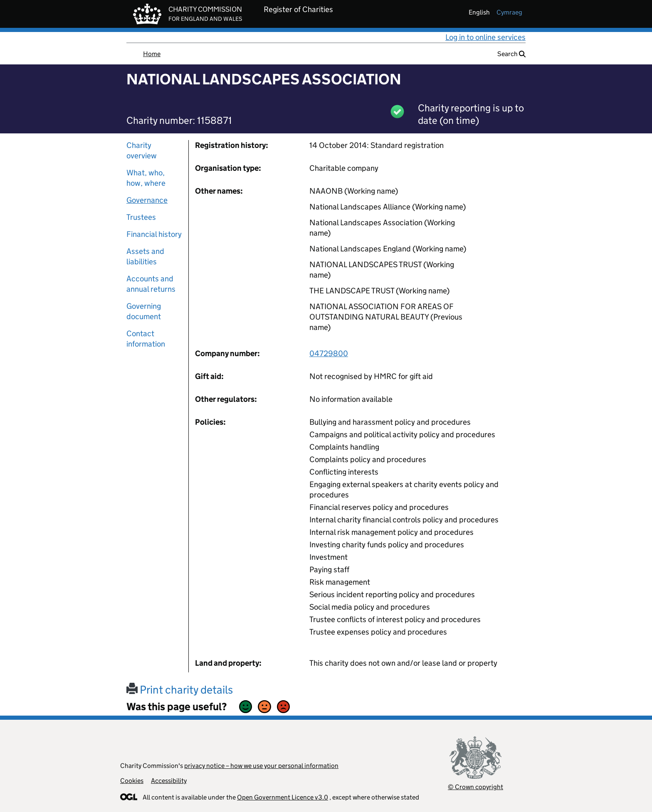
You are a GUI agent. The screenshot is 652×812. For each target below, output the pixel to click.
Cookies (132, 781)
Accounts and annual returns (151, 284)
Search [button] (511, 54)
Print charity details (180, 690)
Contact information (146, 339)
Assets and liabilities (145, 256)
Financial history (154, 234)
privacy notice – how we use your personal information (261, 766)
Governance (147, 200)
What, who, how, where (146, 178)
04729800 (329, 353)
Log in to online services (485, 37)
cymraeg (509, 12)
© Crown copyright (475, 787)
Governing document (144, 311)
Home (152, 54)
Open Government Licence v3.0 (283, 797)
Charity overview (142, 150)
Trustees (141, 217)
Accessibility (169, 781)
